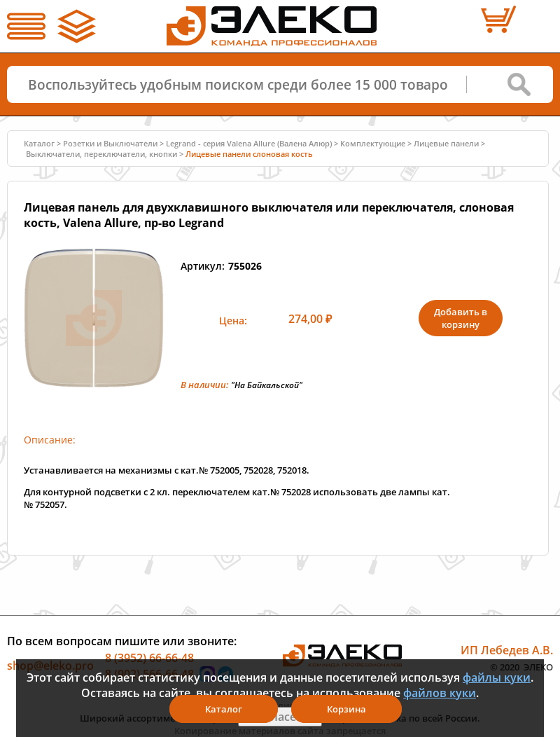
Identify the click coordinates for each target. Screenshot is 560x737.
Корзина (346, 709)
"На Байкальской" (267, 385)
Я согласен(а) (280, 717)
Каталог (39, 143)
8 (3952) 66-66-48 (149, 657)
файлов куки (440, 693)
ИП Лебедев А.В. (507, 650)
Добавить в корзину (461, 318)
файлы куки (497, 677)
